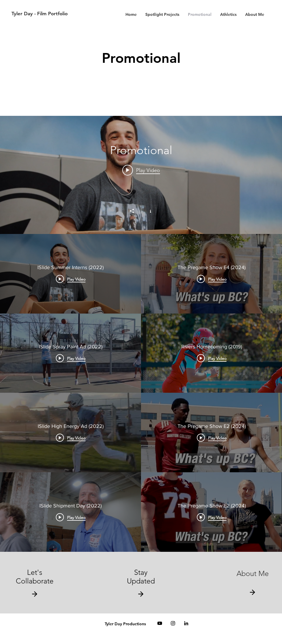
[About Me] (253, 574)
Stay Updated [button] (141, 577)
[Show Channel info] (147, 211)
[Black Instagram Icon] (173, 623)
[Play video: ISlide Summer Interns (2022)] (141, 170)
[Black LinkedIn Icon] (186, 623)
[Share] (135, 211)
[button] (141, 594)
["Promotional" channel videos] (141, 393)
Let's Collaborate (35, 577)
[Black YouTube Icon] (160, 623)
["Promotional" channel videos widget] (141, 334)
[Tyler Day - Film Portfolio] (72, 14)
